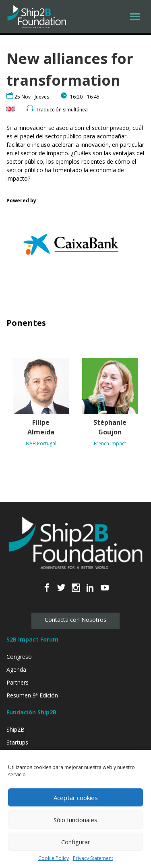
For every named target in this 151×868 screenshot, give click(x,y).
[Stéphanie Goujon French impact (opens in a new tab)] (110, 404)
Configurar (76, 842)
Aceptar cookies (76, 798)
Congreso (19, 657)
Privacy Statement (93, 858)
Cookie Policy (54, 858)
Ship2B (16, 729)
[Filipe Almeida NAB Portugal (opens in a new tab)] (41, 404)
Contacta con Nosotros (75, 620)
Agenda (16, 670)
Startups (17, 742)
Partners (18, 682)
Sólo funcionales (75, 820)
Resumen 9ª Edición (32, 695)
